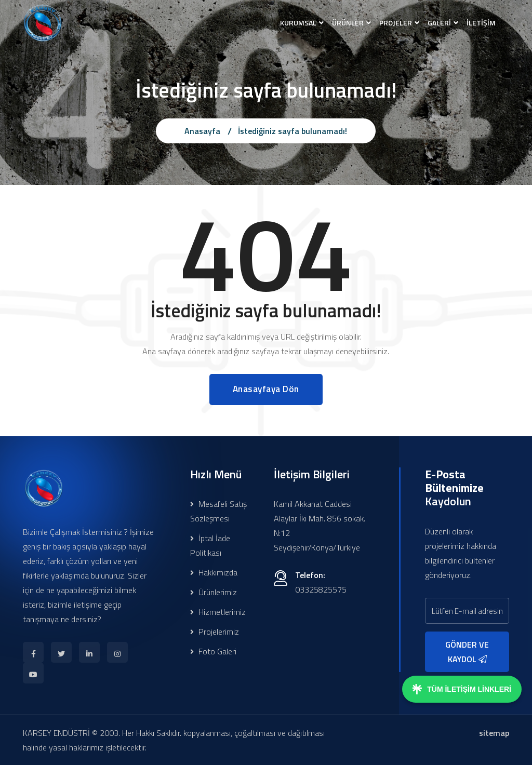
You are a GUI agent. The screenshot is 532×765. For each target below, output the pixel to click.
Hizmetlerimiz (218, 612)
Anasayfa (202, 131)
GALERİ (439, 23)
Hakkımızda (214, 572)
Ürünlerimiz (214, 592)
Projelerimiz (215, 632)
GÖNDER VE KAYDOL (467, 652)
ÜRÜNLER (348, 23)
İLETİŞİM (481, 23)
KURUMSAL (298, 23)
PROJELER (396, 23)
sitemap (494, 733)
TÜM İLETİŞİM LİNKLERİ (462, 689)
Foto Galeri (213, 651)
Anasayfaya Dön (266, 389)
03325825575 (321, 589)
